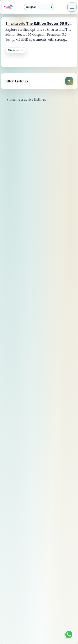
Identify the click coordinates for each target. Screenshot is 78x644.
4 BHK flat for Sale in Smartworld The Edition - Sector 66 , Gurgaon (38, 155)
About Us (18, 602)
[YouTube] (39, 563)
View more (16, 50)
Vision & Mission (25, 608)
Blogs (15, 628)
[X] (27, 563)
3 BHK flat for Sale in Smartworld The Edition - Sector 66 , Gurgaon (38, 335)
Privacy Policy (22, 613)
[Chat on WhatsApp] (69, 634)
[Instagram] (51, 563)
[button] (39, 81)
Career (16, 623)
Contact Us (19, 597)
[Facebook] (15, 563)
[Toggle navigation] (72, 7)
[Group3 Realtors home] (8, 7)
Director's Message (26, 592)
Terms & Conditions (27, 618)
